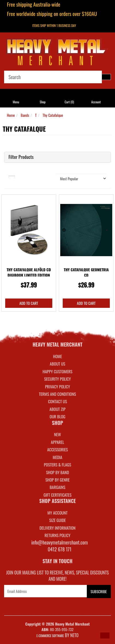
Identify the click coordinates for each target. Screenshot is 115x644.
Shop (43, 102)
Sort (47, 176)
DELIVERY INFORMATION (58, 528)
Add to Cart (29, 303)
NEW (58, 434)
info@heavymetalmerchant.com (60, 542)
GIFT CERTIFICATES (58, 495)
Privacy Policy (57, 386)
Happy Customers (58, 371)
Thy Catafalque (53, 115)
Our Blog (57, 416)
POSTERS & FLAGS (58, 465)
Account (96, 102)
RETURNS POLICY (58, 535)
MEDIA (57, 457)
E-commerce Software (50, 636)
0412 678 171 (60, 549)
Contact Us (57, 401)
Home (11, 115)
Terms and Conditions (57, 394)
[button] (105, 635)
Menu (16, 102)
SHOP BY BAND (58, 472)
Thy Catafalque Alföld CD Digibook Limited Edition (29, 272)
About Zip (58, 409)
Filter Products (21, 157)
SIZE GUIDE (58, 520)
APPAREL (58, 442)
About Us (58, 364)
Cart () (69, 102)
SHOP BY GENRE (58, 480)
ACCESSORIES (58, 449)
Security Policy (57, 379)
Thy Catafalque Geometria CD (86, 272)
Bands (25, 115)
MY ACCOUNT (58, 513)
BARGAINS (57, 487)
